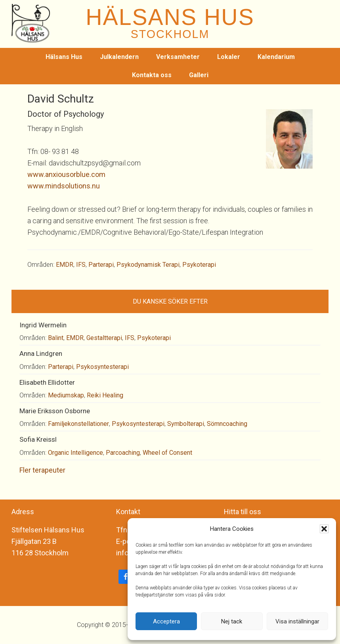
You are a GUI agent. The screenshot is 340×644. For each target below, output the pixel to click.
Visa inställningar (297, 621)
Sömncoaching (227, 424)
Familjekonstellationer (78, 424)
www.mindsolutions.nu (64, 186)
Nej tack (232, 621)
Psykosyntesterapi (102, 367)
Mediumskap (66, 395)
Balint (56, 338)
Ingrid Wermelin (43, 325)
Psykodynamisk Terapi (148, 265)
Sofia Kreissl (38, 439)
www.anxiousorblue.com (66, 174)
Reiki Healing (105, 395)
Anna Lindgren (41, 353)
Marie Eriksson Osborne (55, 411)
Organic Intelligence (75, 453)
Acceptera (166, 621)
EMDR (65, 265)
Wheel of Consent (167, 453)
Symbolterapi (186, 424)
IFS (81, 265)
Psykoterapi (199, 265)
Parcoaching (123, 453)
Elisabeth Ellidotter (47, 382)
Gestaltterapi (104, 338)
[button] (324, 529)
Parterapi (101, 265)
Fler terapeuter (42, 470)
